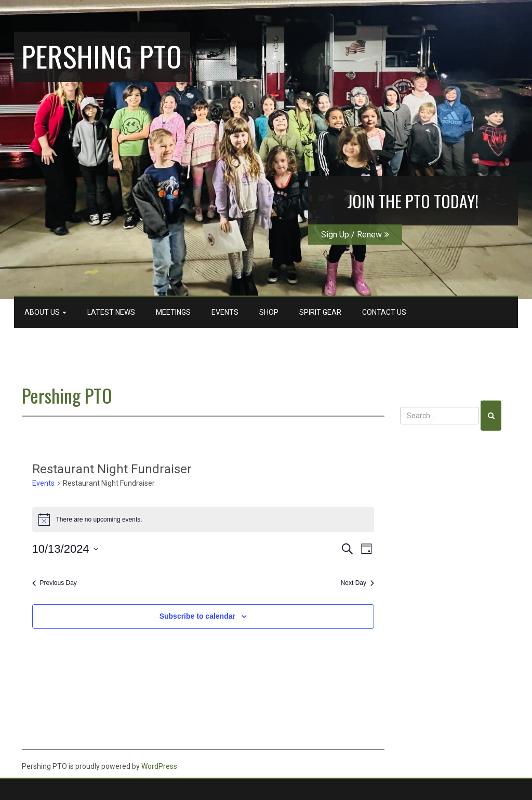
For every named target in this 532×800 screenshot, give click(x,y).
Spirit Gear (320, 312)
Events (225, 312)
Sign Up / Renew (355, 235)
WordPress (159, 766)
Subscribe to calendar (197, 616)
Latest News (111, 312)
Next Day (357, 583)
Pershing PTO (102, 56)
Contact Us (384, 312)
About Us (45, 312)
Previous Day (55, 583)
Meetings (173, 312)
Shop (269, 312)
